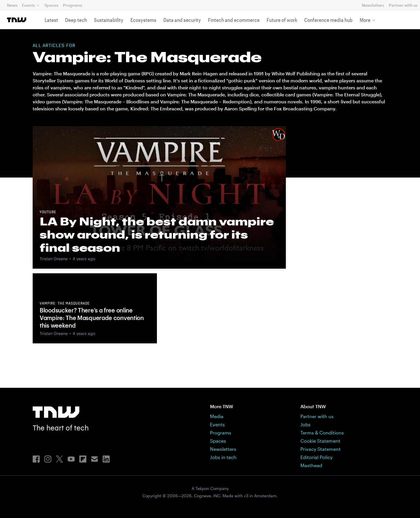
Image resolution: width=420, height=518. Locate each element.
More (365, 20)
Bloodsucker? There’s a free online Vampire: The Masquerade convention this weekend (92, 318)
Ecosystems (143, 20)
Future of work (282, 20)
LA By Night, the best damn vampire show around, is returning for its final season (157, 234)
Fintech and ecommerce (234, 20)
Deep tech (76, 20)
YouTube (48, 212)
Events (28, 5)
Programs (73, 5)
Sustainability (109, 20)
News (12, 5)
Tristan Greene (54, 259)
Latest (51, 20)
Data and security (182, 20)
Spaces (51, 5)
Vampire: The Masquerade (65, 304)
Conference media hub (328, 20)
